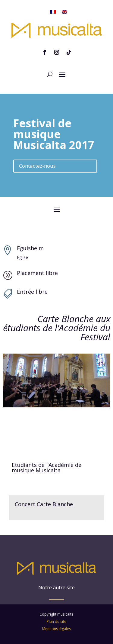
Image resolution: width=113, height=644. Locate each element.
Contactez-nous (37, 166)
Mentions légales (56, 617)
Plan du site (56, 610)
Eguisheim (30, 248)
